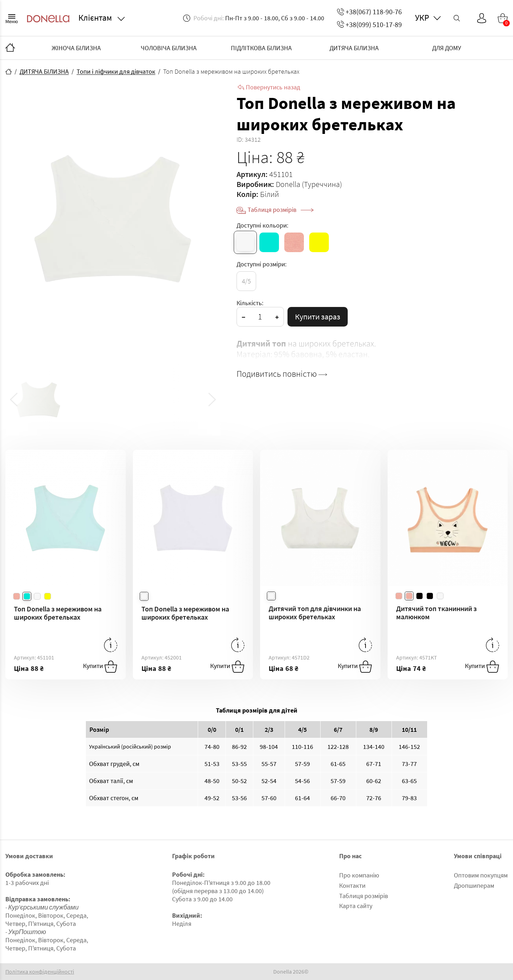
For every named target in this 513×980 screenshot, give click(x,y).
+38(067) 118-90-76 (369, 12)
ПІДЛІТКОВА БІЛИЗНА (261, 48)
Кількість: (250, 303)
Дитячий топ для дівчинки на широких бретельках (315, 612)
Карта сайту (356, 906)
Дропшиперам (474, 885)
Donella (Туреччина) (309, 184)
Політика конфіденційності (40, 972)
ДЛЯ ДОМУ (447, 48)
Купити (100, 667)
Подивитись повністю (282, 374)
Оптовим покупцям (481, 875)
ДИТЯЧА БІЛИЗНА (354, 48)
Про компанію (359, 875)
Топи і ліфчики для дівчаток (116, 71)
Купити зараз (318, 317)
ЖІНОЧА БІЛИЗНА (76, 48)
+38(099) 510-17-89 (369, 24)
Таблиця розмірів (281, 210)
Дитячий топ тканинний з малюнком (436, 612)
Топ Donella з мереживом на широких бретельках (58, 613)
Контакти (352, 885)
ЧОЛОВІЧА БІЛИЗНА (169, 48)
